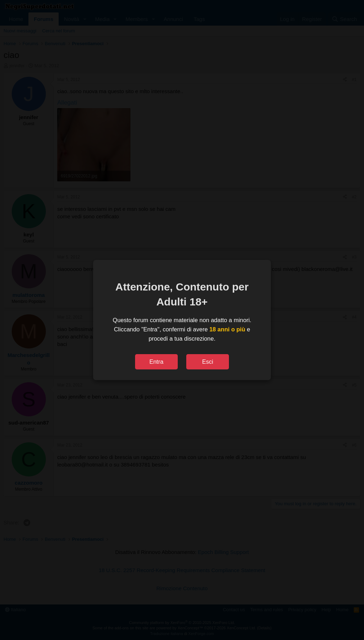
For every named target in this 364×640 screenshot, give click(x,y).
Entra (156, 362)
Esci (207, 362)
